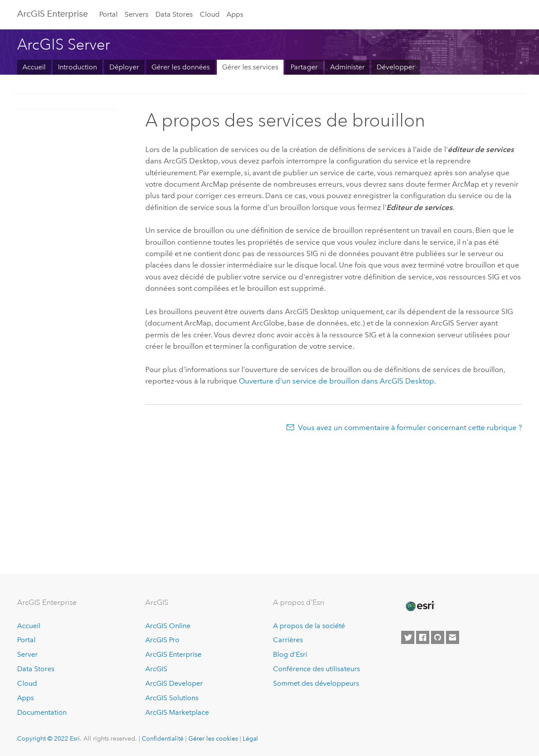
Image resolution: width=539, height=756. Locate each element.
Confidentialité (163, 738)
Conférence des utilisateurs (316, 669)
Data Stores (174, 14)
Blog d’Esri (290, 654)
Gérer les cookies (213, 738)
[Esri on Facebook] (423, 637)
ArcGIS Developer (174, 683)
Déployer (124, 67)
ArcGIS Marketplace (177, 712)
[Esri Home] (420, 606)
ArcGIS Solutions (172, 698)
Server (27, 654)
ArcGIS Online (168, 626)
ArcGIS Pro (162, 640)
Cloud (210, 14)
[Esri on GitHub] (438, 637)
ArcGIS (156, 669)
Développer (396, 67)
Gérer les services (250, 67)
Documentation (42, 712)
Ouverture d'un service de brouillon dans (336, 381)
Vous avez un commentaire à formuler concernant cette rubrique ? (410, 427)
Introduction (77, 67)
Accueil (34, 67)
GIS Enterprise (52, 14)
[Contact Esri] (453, 637)
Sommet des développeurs (316, 683)
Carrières (288, 640)
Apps (235, 14)
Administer (347, 67)
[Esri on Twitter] (408, 637)
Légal (250, 738)
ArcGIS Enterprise (173, 654)
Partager (304, 67)
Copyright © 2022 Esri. (49, 738)
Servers (137, 14)
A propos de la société (309, 626)
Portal (108, 14)
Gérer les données (181, 67)
